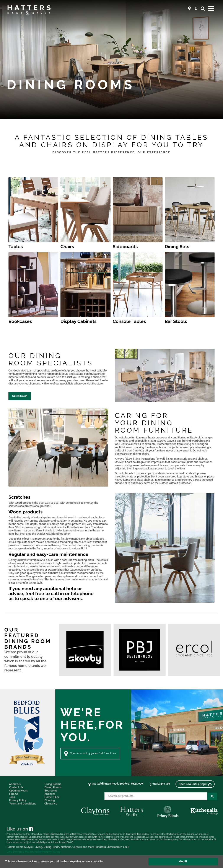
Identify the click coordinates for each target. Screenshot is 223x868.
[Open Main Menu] (211, 8)
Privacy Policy (18, 800)
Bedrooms (51, 791)
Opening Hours (18, 791)
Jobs (12, 797)
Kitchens (50, 794)
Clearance (51, 804)
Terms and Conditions (23, 804)
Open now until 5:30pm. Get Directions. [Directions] (90, 754)
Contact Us (16, 787)
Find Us (14, 794)
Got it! (183, 861)
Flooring (50, 800)
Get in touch (20, 396)
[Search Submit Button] (212, 796)
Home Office (52, 797)
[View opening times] (195, 784)
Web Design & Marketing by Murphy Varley (33, 852)
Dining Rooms (53, 787)
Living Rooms (53, 784)
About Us (15, 784)
